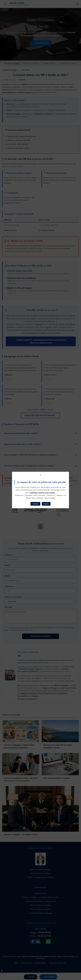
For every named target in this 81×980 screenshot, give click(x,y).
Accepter (35, 504)
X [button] (40, 475)
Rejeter (46, 504)
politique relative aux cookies (43, 493)
